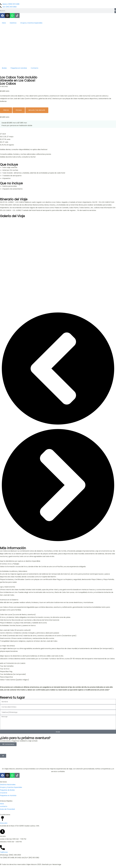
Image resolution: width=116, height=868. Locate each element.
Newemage (57, 864)
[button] (58, 369)
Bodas (4, 68)
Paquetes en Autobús (19, 68)
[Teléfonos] (2, 848)
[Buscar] (115, 11)
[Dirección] (2, 818)
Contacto (35, 68)
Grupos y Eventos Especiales (31, 23)
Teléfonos (4, 852)
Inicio (4, 23)
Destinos (13, 23)
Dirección (4, 823)
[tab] (6, 110)
